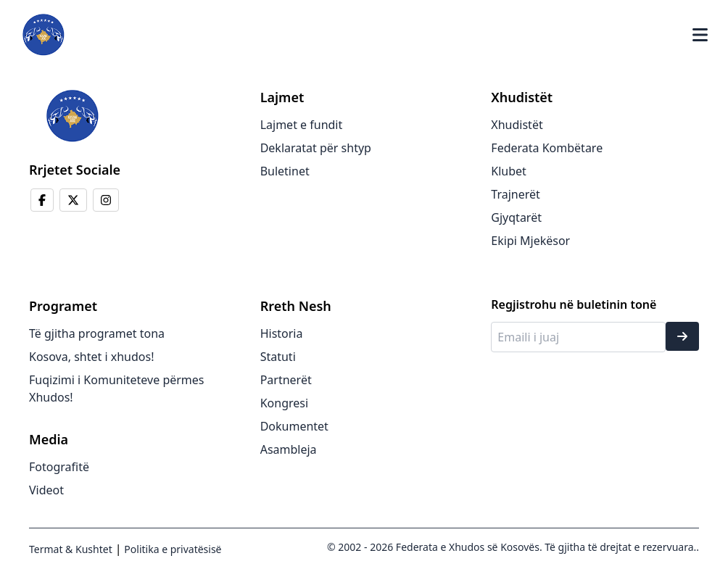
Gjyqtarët (516, 217)
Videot (46, 490)
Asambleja (289, 449)
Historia (282, 333)
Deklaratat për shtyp (316, 148)
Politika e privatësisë (172, 549)
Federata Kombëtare (547, 148)
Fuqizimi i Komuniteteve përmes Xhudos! (117, 389)
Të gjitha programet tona (97, 333)
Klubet (509, 171)
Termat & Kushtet (71, 549)
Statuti (278, 357)
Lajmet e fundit (302, 125)
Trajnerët (516, 194)
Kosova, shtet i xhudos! (91, 357)
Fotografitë (59, 467)
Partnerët (286, 380)
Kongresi (284, 403)
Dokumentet (294, 426)
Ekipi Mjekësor (530, 241)
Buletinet (285, 171)
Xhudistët (517, 125)
